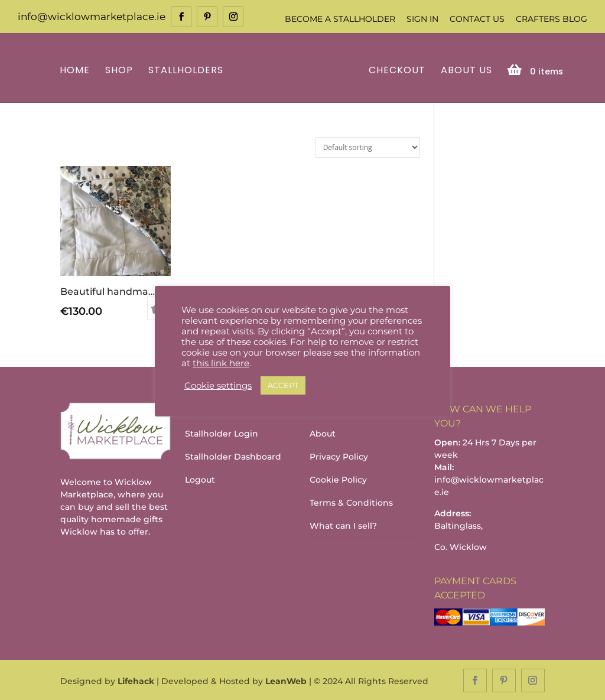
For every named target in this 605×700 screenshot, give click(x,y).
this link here (221, 363)
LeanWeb (286, 680)
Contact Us (477, 19)
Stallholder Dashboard (233, 456)
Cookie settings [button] (218, 386)
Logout (200, 479)
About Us (465, 70)
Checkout (395, 70)
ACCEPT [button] (283, 385)
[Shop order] (368, 146)
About (323, 433)
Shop (121, 70)
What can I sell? (343, 525)
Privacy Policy (339, 456)
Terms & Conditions (351, 502)
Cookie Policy (338, 479)
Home (77, 70)
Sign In (422, 19)
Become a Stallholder (340, 19)
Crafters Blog (552, 19)
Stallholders (188, 70)
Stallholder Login (222, 433)
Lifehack (136, 680)
